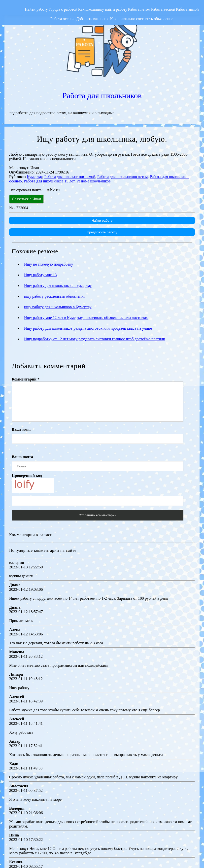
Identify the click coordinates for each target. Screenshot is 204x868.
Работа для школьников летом (122, 116)
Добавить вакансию (102, 17)
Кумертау (34, 116)
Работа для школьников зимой (70, 116)
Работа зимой (38, 17)
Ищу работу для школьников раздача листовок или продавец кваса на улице (88, 268)
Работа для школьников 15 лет (49, 121)
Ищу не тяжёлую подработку (49, 204)
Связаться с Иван (26, 138)
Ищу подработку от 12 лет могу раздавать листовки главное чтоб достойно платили (95, 278)
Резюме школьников (93, 121)
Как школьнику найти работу (110, 6)
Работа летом (151, 6)
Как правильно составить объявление (156, 17)
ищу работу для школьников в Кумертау (58, 246)
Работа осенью (67, 17)
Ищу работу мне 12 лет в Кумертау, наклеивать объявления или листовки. (86, 257)
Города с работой (65, 6)
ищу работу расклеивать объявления (55, 236)
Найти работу (34, 6)
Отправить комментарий (97, 462)
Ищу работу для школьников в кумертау (58, 225)
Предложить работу (102, 172)
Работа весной (180, 6)
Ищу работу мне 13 (40, 214)
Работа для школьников (151, 31)
